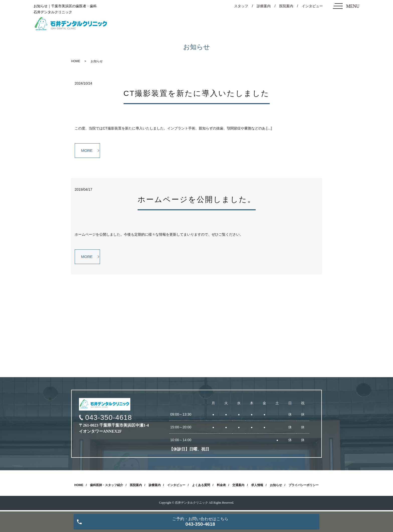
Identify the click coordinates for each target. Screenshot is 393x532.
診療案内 (264, 6)
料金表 (221, 486)
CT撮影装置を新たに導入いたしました (197, 93)
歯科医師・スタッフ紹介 (107, 486)
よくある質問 (201, 486)
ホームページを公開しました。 (197, 200)
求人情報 (257, 486)
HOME (76, 61)
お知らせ (276, 486)
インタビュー (312, 6)
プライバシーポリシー (304, 486)
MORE (87, 151)
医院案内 (286, 6)
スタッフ (241, 6)
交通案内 (238, 486)
